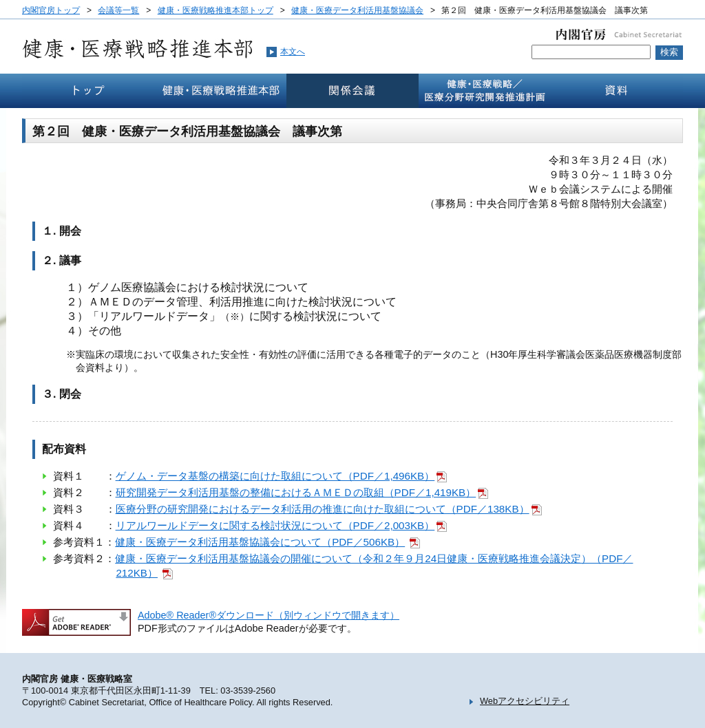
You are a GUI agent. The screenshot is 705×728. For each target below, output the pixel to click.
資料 (617, 91)
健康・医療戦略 (485, 91)
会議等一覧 (118, 10)
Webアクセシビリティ (525, 701)
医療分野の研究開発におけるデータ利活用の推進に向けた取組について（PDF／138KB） (323, 509)
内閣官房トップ (51, 10)
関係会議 (352, 91)
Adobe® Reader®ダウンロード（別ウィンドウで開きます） (269, 615)
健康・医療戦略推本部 (220, 91)
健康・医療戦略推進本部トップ (215, 10)
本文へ (293, 52)
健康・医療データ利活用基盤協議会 (357, 10)
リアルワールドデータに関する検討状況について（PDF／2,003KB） (275, 525)
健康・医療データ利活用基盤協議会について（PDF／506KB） (260, 542)
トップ (88, 91)
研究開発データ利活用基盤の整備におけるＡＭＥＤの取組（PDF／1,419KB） (296, 492)
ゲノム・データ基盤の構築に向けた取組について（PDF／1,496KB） (275, 476)
